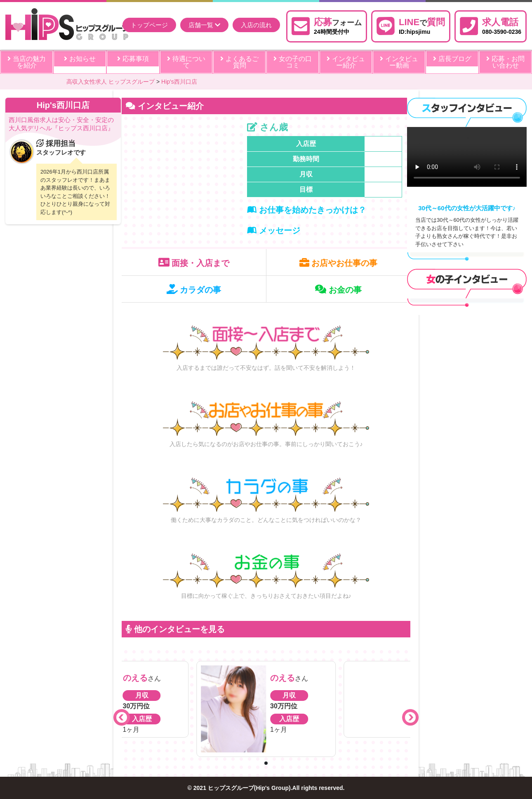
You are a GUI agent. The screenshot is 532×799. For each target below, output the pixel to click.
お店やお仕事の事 (339, 262)
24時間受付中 (338, 25)
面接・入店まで (194, 262)
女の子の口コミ (292, 62)
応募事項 (133, 59)
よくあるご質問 (239, 62)
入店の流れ (256, 25)
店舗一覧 (204, 25)
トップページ (149, 25)
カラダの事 (194, 289)
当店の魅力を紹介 (26, 62)
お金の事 (338, 289)
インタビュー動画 (399, 62)
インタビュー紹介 (346, 62)
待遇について (186, 62)
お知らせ (80, 59)
